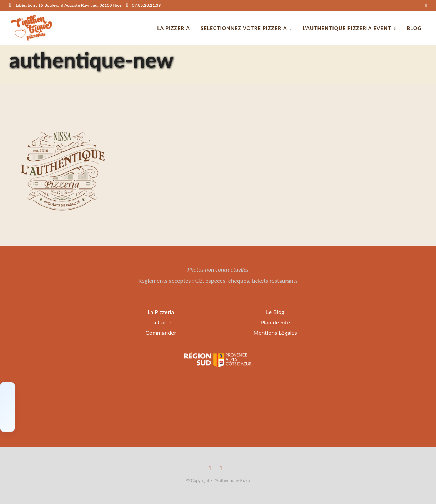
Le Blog (275, 312)
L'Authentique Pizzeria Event (347, 28)
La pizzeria (174, 28)
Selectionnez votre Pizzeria (244, 28)
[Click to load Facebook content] (7, 407)
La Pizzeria (161, 312)
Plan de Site (275, 322)
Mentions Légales (275, 332)
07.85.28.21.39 (144, 5)
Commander (161, 332)
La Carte (161, 322)
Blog (414, 28)
